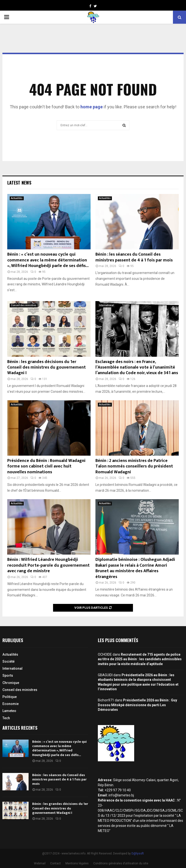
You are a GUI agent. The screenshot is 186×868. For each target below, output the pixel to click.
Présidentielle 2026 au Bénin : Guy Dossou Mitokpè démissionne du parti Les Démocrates (137, 705)
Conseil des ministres (24, 305)
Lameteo (9, 711)
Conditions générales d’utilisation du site (121, 863)
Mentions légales (77, 863)
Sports (8, 675)
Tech (6, 718)
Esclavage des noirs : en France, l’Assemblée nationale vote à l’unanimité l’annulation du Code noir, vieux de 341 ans (137, 367)
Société (8, 661)
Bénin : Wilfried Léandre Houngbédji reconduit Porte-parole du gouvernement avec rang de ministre (48, 565)
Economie (11, 704)
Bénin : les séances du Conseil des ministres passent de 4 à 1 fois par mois (134, 257)
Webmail (40, 863)
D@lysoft (138, 853)
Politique (10, 697)
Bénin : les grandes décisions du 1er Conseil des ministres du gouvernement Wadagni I (46, 367)
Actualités (17, 198)
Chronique (11, 683)
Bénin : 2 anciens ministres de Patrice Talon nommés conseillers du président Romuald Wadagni (134, 466)
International (106, 305)
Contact (55, 863)
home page (92, 107)
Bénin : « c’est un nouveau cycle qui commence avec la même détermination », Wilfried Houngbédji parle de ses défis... (48, 260)
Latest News (19, 183)
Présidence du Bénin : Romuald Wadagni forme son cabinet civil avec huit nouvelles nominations (46, 466)
